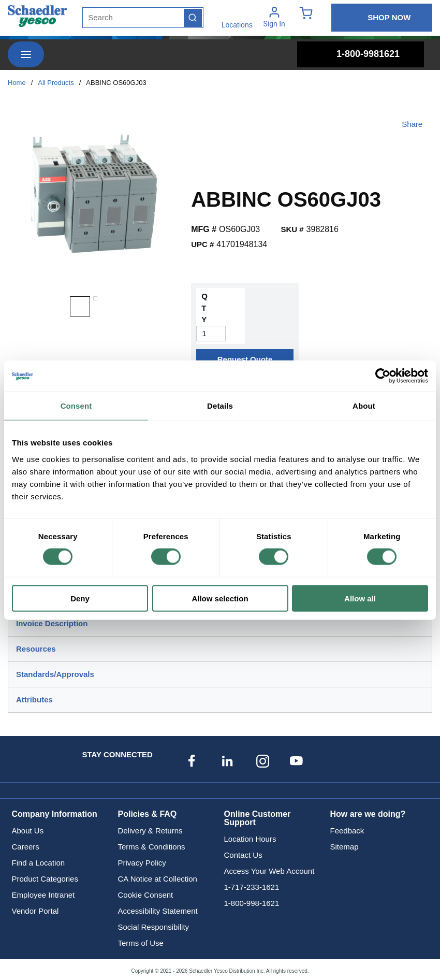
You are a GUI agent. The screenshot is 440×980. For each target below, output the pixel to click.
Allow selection (220, 598)
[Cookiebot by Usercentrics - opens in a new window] (383, 376)
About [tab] (364, 406)
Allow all (360, 598)
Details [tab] (220, 406)
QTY (204, 308)
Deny (80, 598)
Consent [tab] (76, 406)
